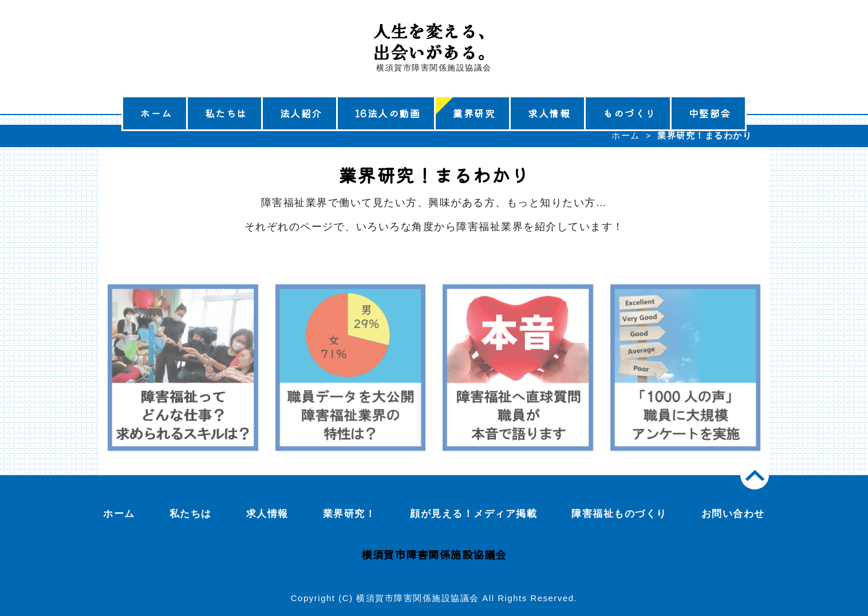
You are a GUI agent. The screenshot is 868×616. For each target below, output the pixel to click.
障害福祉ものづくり (619, 514)
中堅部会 (710, 113)
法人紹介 (301, 113)
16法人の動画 (388, 113)
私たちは (226, 113)
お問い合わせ (733, 514)
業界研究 (474, 113)
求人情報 (549, 113)
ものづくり (630, 113)
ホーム (156, 113)
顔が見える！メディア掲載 (474, 514)
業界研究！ (350, 514)
